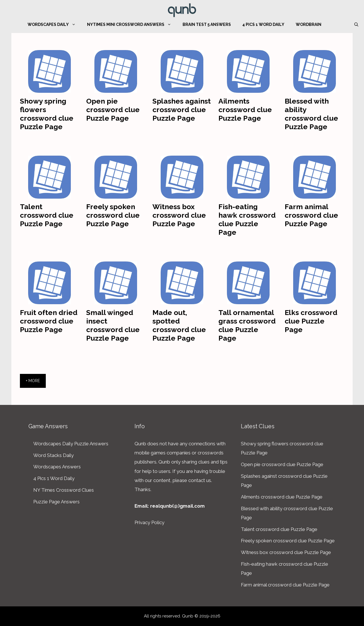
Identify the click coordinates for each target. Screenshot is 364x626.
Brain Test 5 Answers (207, 24)
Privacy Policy (149, 522)
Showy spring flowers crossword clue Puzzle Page (47, 114)
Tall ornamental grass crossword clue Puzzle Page (247, 325)
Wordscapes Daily (54, 24)
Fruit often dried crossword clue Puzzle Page (49, 321)
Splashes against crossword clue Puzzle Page (182, 110)
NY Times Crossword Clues (64, 490)
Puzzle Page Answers (56, 502)
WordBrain (309, 24)
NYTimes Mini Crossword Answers (132, 24)
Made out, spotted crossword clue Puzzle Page (179, 325)
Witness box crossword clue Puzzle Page (179, 215)
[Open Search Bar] (356, 24)
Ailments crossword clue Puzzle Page (245, 110)
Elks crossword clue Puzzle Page (311, 321)
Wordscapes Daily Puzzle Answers (71, 444)
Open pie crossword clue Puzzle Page (113, 110)
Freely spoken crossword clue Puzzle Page (113, 215)
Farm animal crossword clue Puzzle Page (311, 215)
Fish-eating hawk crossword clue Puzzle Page (247, 219)
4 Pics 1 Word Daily (263, 24)
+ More (33, 381)
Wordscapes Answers (57, 467)
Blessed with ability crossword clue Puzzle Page (311, 114)
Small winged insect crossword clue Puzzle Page (113, 325)
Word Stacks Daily (53, 455)
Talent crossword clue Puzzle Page (47, 215)
